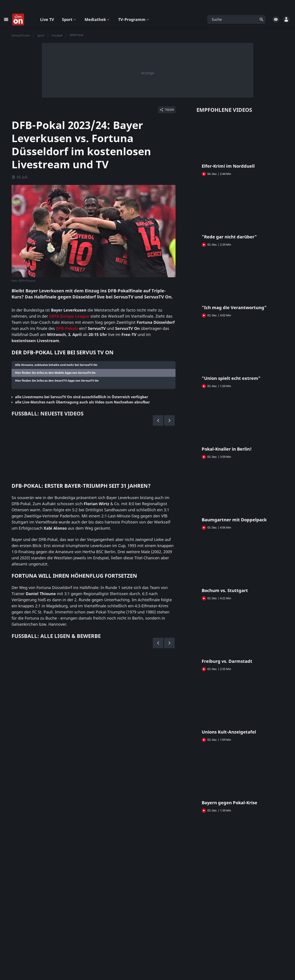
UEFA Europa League (69, 316)
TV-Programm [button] (134, 19)
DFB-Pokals (67, 329)
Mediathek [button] (97, 19)
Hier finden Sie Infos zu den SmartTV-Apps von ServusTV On (57, 381)
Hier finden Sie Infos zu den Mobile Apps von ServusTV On (55, 373)
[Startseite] (18, 20)
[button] (236, 19)
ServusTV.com (21, 35)
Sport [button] (69, 19)
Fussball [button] (57, 35)
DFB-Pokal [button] (76, 35)
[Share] (167, 110)
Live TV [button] (47, 19)
